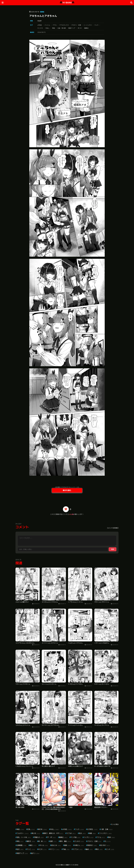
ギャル (44, 845)
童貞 (89, 849)
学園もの (39, 837)
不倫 (66, 849)
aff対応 (40, 25)
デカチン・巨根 (76, 25)
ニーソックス (88, 25)
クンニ (31, 849)
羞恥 (68, 845)
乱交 (20, 849)
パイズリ (89, 837)
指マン (35, 853)
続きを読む (67, 490)
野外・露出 (65, 841)
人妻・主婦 (107, 829)
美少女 (36, 833)
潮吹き (31, 841)
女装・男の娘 (62, 28)
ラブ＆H (71, 833)
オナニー (55, 849)
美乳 (20, 841)
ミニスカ (40, 28)
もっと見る (115, 824)
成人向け (105, 845)
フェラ (96, 25)
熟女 (99, 849)
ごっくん (47, 25)
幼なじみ (56, 845)
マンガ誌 (76, 837)
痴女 (33, 845)
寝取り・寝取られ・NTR (53, 833)
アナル (55, 25)
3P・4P (51, 837)
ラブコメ (78, 849)
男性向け (92, 845)
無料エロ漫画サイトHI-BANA (69, 865)
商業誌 (42, 12)
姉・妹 (42, 841)
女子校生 (92, 829)
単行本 (42, 829)
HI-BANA (67, 3)
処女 (82, 833)
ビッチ (110, 849)
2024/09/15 (41, 32)
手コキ (80, 28)
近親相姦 (22, 845)
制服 (92, 833)
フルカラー (23, 833)
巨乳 (31, 829)
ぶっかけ (79, 841)
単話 (53, 28)
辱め (112, 837)
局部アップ (72, 28)
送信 (113, 549)
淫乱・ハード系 (24, 837)
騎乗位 (86, 28)
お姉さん (79, 845)
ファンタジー (105, 833)
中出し (47, 28)
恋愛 (53, 841)
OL (108, 841)
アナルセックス (64, 25)
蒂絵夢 (39, 21)
